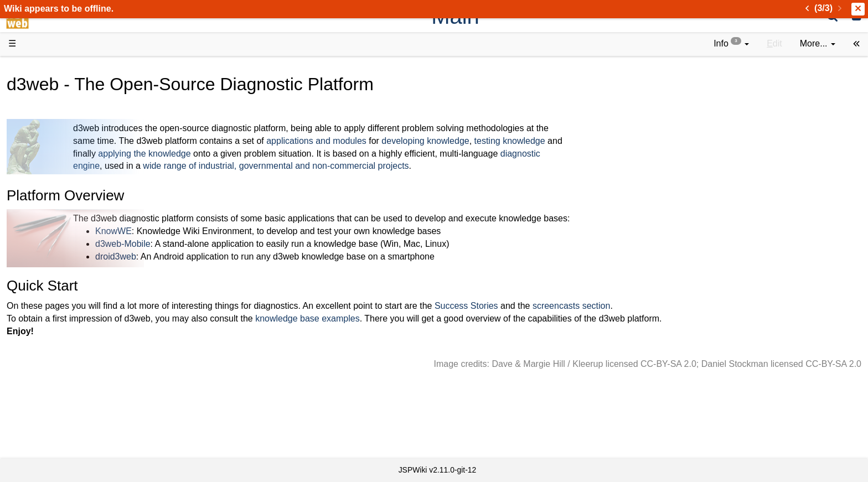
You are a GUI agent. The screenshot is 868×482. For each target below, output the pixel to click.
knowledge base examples (474, 318)
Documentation (60, 175)
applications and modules (482, 141)
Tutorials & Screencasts (77, 162)
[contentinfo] (731, 44)
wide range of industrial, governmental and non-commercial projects (442, 166)
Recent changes (63, 401)
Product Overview (65, 87)
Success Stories (632, 306)
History (44, 125)
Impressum (90, 426)
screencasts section (738, 306)
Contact (46, 426)
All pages (49, 389)
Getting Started (60, 238)
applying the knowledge (310, 154)
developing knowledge (591, 141)
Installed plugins (62, 414)
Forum (43, 338)
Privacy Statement (66, 439)
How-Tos (48, 250)
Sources (47, 289)
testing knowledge (676, 141)
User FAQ (50, 188)
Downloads (52, 100)
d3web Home (36, 68)
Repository (51, 301)
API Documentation (69, 276)
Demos (45, 200)
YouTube (48, 351)
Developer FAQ (61, 263)
